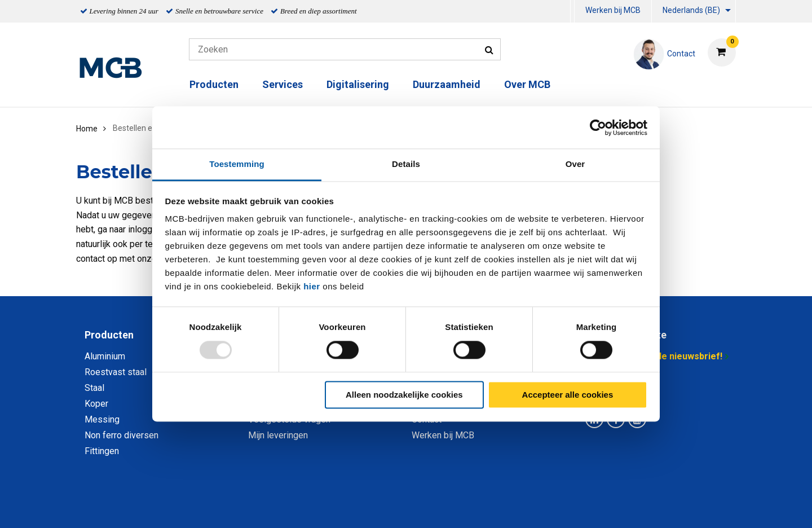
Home (87, 129)
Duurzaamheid (447, 84)
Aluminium (105, 356)
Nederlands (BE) (691, 10)
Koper (96, 404)
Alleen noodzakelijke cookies (404, 395)
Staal (94, 388)
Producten (214, 84)
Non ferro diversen (122, 435)
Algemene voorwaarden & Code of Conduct (421, 507)
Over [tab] (575, 164)
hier (312, 286)
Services (283, 84)
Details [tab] (406, 164)
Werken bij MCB (613, 10)
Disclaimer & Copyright (566, 507)
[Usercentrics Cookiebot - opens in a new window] (598, 127)
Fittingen (102, 451)
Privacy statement (284, 507)
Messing (102, 419)
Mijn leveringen (278, 435)
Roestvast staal (116, 372)
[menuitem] (572, 12)
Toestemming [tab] (237, 164)
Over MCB (527, 84)
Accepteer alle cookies (568, 395)
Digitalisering (358, 84)
